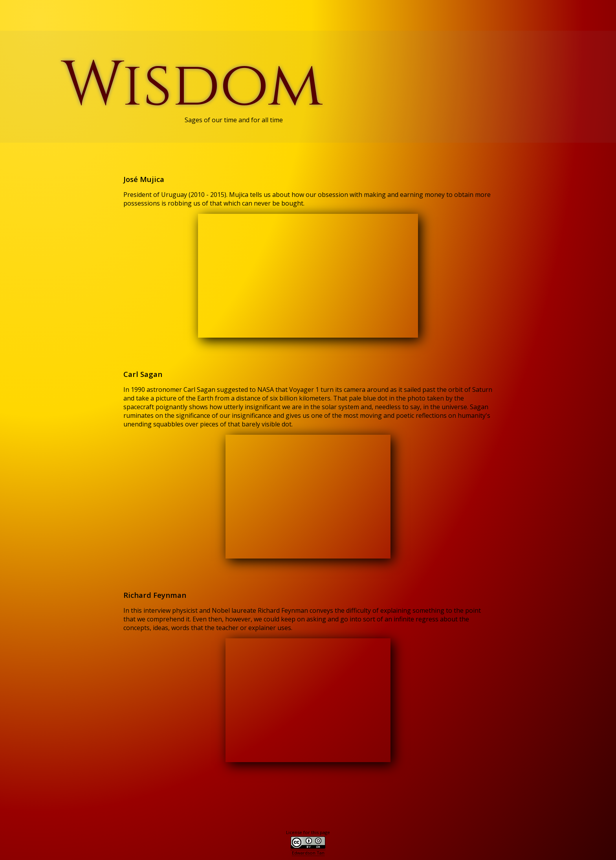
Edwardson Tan (308, 853)
